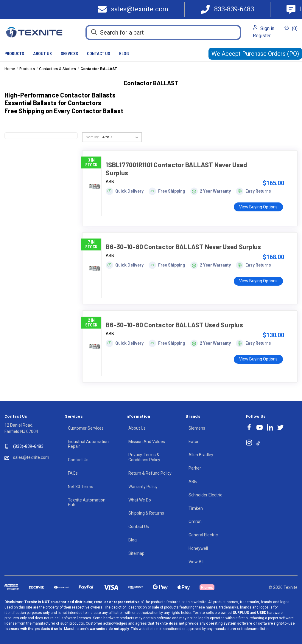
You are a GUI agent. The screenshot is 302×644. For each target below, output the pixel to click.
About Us (42, 54)
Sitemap (136, 553)
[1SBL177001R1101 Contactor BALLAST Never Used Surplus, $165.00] (95, 186)
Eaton (194, 442)
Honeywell (198, 548)
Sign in (267, 28)
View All (196, 562)
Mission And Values (147, 442)
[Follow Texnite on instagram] (249, 443)
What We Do (140, 500)
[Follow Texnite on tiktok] (258, 443)
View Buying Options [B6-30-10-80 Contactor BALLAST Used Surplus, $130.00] (258, 359)
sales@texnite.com (31, 457)
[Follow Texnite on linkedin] (270, 427)
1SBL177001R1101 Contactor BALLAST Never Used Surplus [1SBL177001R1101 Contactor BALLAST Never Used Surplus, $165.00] (176, 168)
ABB (193, 482)
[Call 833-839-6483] (227, 9)
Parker (195, 468)
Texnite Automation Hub (87, 503)
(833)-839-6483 (28, 446)
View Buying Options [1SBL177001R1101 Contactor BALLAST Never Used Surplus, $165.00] (258, 207)
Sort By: (92, 137)
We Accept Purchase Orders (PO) (255, 54)
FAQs (73, 473)
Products (14, 54)
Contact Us (99, 54)
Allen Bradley (201, 455)
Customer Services (86, 428)
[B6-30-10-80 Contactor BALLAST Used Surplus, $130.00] (95, 346)
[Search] (94, 32)
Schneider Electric (205, 495)
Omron (195, 521)
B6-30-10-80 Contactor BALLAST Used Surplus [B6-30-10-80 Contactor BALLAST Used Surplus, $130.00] (174, 325)
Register (262, 36)
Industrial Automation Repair (88, 444)
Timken (196, 508)
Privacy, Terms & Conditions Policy (144, 457)
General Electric (203, 535)
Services (69, 54)
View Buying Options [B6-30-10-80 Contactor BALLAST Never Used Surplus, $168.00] (258, 281)
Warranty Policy (143, 487)
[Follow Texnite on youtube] (260, 427)
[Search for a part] (163, 32)
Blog (124, 54)
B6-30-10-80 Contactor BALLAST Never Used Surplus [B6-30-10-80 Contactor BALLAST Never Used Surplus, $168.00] (183, 247)
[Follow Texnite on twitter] (280, 427)
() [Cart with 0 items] (291, 28)
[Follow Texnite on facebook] (249, 427)
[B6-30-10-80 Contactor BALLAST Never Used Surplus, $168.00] (95, 268)
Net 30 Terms (81, 487)
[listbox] (121, 137)
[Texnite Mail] (135, 9)
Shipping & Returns (146, 513)
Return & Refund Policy (150, 473)
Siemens (197, 428)
